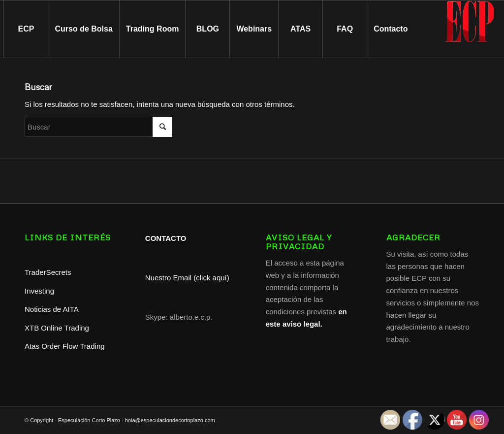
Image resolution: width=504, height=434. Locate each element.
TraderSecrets (48, 272)
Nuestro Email (168, 278)
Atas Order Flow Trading (65, 346)
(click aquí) (211, 278)
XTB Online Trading (57, 328)
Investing (40, 291)
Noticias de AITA (52, 309)
